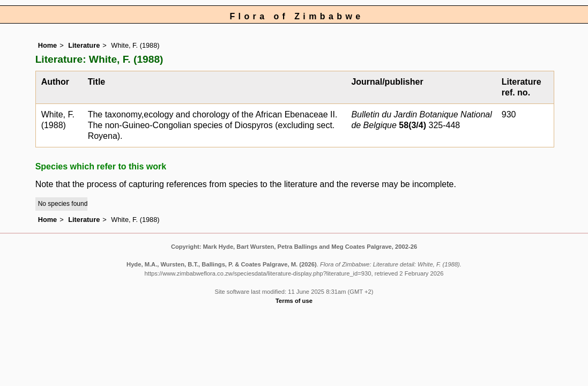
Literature (84, 45)
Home (48, 45)
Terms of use (294, 301)
